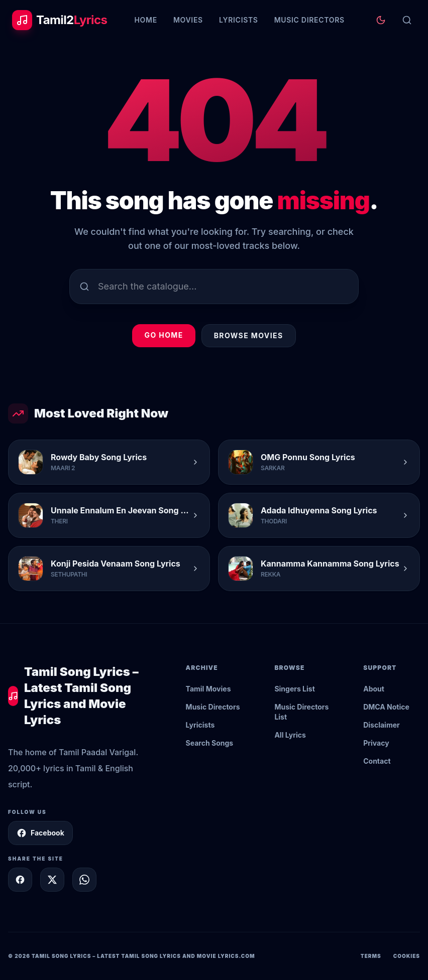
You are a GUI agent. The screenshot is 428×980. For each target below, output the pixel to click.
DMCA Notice (386, 707)
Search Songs (210, 743)
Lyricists (239, 20)
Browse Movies (249, 335)
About (374, 689)
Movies (188, 20)
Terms (371, 956)
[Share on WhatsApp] (84, 880)
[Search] (407, 20)
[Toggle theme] (381, 20)
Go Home (164, 335)
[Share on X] (52, 880)
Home (145, 20)
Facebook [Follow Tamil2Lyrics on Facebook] (40, 833)
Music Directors (309, 20)
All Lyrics (290, 735)
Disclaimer (382, 725)
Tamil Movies (208, 689)
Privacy (376, 743)
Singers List (294, 689)
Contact (377, 761)
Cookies (407, 956)
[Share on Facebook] (20, 880)
